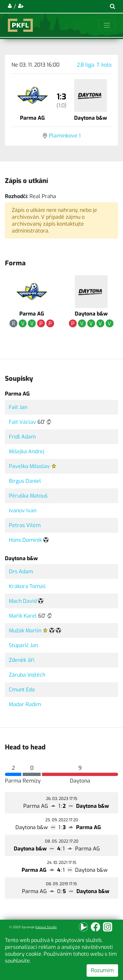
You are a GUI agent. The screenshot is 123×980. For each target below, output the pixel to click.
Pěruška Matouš (28, 496)
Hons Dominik (25, 540)
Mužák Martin (25, 631)
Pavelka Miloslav (29, 466)
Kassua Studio (46, 927)
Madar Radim (25, 704)
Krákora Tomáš (27, 586)
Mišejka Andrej (27, 451)
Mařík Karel (23, 616)
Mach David (23, 601)
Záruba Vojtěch (27, 675)
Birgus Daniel (25, 481)
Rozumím (102, 970)
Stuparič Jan (23, 645)
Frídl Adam (22, 437)
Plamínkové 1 (65, 136)
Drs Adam (21, 572)
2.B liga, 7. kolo (94, 65)
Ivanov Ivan (23, 510)
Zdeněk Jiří (22, 660)
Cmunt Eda (22, 690)
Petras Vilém (25, 525)
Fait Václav (22, 422)
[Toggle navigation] (107, 25)
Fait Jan (18, 407)
